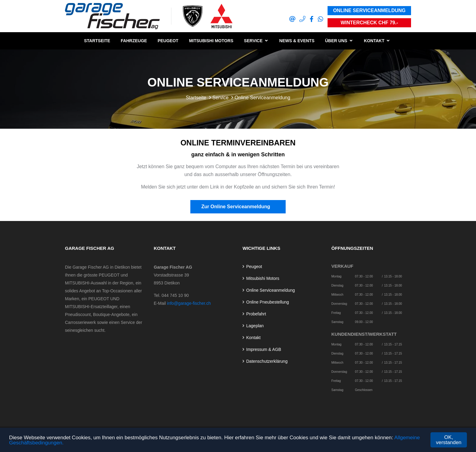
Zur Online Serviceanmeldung (238, 207)
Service (253, 41)
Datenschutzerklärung (267, 361)
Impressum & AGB (264, 349)
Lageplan (255, 326)
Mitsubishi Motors (211, 41)
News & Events (297, 41)
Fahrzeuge (134, 41)
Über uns (336, 41)
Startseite (97, 41)
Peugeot (168, 41)
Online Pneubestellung (268, 302)
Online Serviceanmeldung (369, 10)
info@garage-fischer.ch (189, 303)
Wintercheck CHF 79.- (369, 23)
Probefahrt (256, 314)
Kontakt (374, 41)
